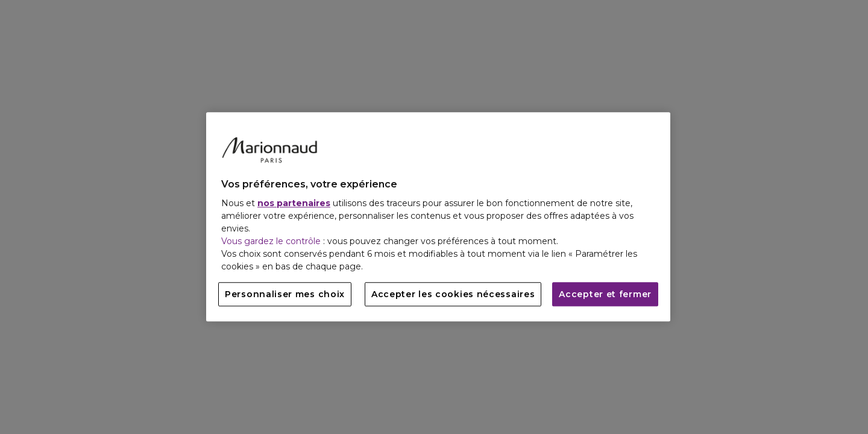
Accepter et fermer (605, 295)
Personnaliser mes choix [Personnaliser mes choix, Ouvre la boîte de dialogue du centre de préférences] (285, 295)
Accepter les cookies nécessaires (453, 295)
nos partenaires (294, 204)
